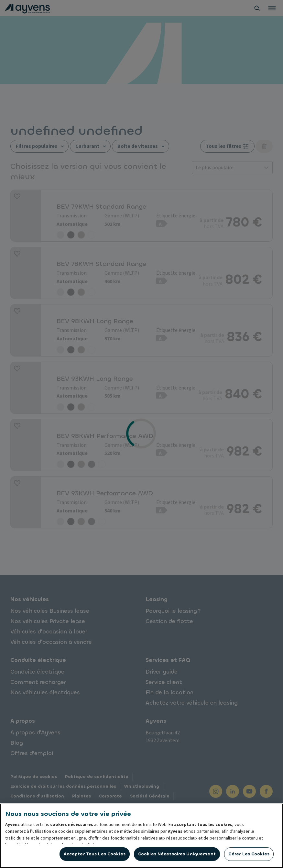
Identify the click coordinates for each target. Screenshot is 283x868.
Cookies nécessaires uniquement (177, 854)
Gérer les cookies (249, 854)
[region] (141, 836)
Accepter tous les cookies (95, 854)
